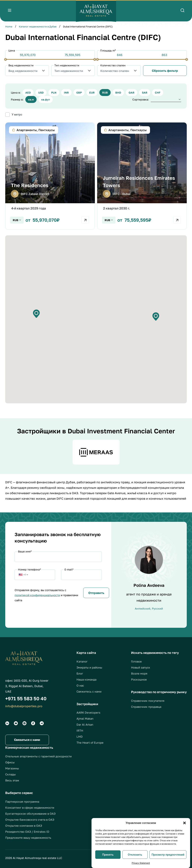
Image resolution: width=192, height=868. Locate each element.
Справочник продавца (146, 707)
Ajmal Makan (85, 718)
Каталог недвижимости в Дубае (38, 26)
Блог (80, 673)
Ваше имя (25, 551)
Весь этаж (12, 780)
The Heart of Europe (90, 743)
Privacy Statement (141, 863)
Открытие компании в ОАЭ (24, 826)
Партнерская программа (22, 802)
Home (9, 26)
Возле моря (139, 673)
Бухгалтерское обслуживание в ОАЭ (30, 814)
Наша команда (86, 679)
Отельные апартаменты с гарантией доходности (38, 756)
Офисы (10, 762)
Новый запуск (141, 667)
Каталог (82, 661)
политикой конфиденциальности (37, 595)
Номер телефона (29, 569)
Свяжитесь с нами (89, 691)
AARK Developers (88, 712)
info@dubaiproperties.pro (24, 706)
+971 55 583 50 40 (26, 698)
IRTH (80, 731)
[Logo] (96, 11)
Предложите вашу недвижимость (28, 838)
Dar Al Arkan (85, 724)
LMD (80, 737)
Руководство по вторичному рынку (159, 692)
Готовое (136, 661)
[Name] (58, 557)
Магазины (12, 768)
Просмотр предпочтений (168, 855)
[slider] (6, 59)
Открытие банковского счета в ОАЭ (30, 820)
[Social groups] (7, 723)
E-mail (69, 569)
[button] (184, 823)
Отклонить (135, 855)
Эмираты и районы (89, 667)
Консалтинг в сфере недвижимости (30, 808)
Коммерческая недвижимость (29, 748)
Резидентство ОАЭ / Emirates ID (27, 832)
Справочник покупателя (148, 701)
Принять (108, 855)
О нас (80, 685)
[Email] (81, 575)
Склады (10, 774)
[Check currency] (17, 220)
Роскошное (139, 679)
